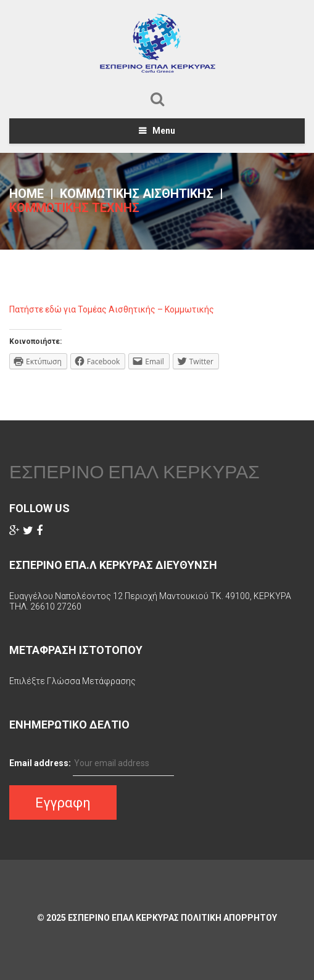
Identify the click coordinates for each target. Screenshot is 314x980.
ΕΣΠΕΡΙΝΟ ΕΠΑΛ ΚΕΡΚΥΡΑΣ (134, 472)
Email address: (40, 763)
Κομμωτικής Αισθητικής (137, 194)
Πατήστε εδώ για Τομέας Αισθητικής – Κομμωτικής (112, 309)
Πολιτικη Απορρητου (229, 918)
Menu (164, 131)
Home (27, 194)
